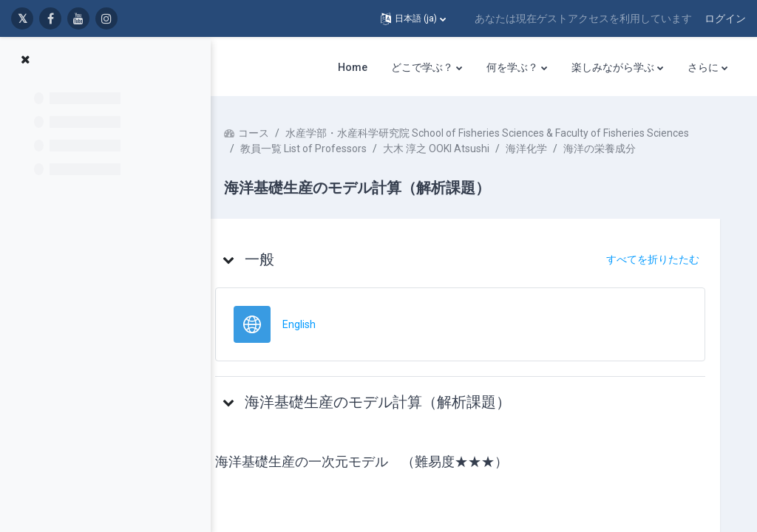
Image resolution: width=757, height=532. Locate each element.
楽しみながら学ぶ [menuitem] (613, 67)
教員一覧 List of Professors (332, 164)
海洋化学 (554, 164)
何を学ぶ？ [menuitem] (512, 67)
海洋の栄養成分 (628, 164)
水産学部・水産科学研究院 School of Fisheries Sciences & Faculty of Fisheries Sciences (470, 149)
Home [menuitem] (353, 67)
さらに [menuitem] (703, 67)
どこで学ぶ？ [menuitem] (422, 67)
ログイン (725, 18)
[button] (413, 18)
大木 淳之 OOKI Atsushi (464, 164)
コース (282, 133)
